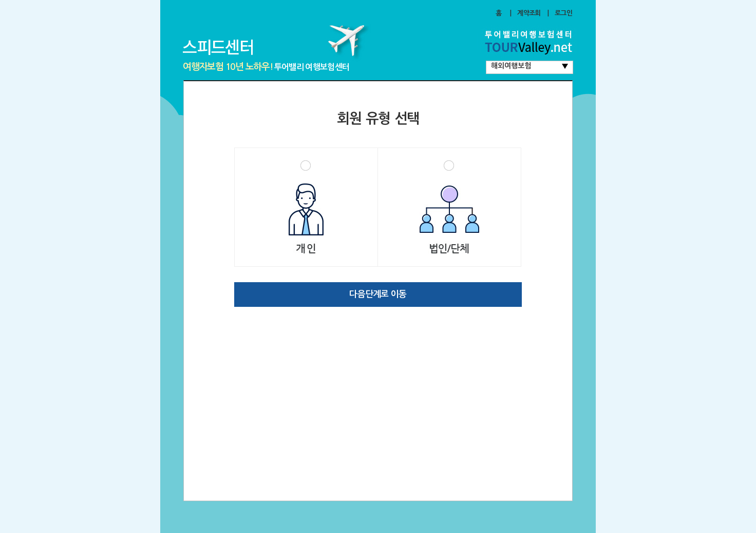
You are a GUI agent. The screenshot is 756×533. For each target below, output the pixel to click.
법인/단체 (449, 207)
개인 (306, 207)
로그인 (563, 13)
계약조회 (529, 13)
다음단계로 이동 (378, 294)
